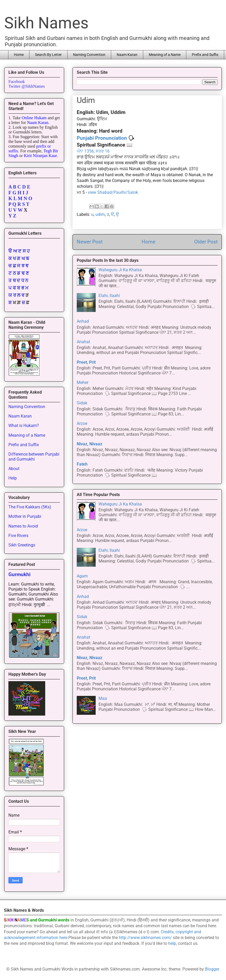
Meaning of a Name (165, 55)
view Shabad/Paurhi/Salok (113, 192)
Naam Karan (127, 55)
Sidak (82, 403)
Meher (83, 382)
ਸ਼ (10, 303)
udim (100, 214)
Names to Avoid (23, 526)
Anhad (83, 321)
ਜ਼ (23, 303)
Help (13, 478)
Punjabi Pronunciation (102, 138)
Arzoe (82, 423)
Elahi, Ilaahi (109, 296)
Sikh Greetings (22, 545)
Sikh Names (46, 23)
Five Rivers (18, 536)
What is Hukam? (24, 426)
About (14, 469)
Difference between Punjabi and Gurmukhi (34, 457)
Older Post (206, 242)
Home (19, 55)
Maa (103, 698)
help (172, 943)
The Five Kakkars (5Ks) (30, 507)
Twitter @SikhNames (27, 86)
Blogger (212, 969)
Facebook (17, 82)
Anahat (83, 342)
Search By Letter (48, 55)
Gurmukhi (19, 575)
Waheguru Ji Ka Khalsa (120, 270)
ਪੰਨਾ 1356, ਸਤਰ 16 (93, 151)
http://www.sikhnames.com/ (145, 938)
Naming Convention (89, 55)
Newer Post (90, 242)
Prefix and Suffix (205, 55)
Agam (82, 576)
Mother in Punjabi (25, 516)
